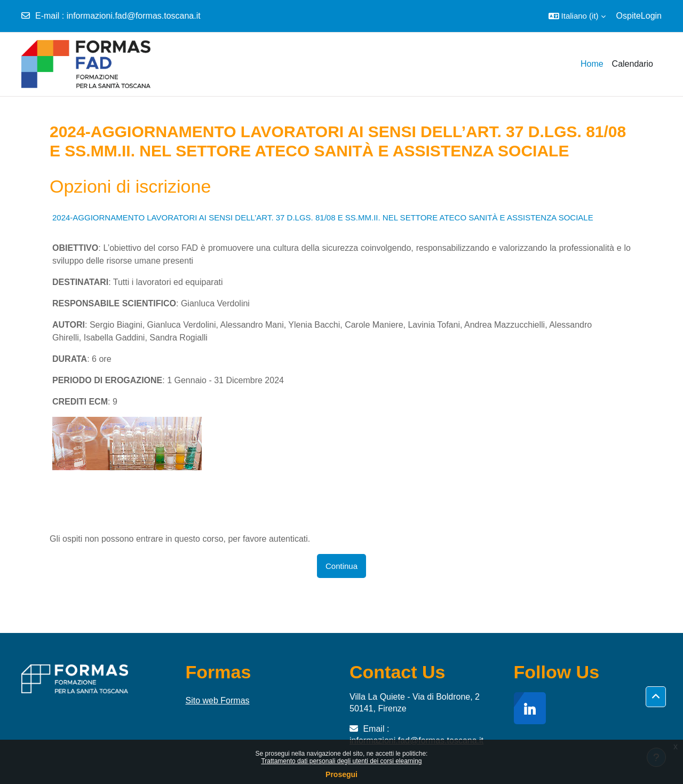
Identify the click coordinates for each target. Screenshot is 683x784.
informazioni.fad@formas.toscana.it (134, 16)
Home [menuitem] (592, 64)
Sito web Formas (218, 700)
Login (651, 16)
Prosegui (341, 774)
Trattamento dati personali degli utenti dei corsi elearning (341, 761)
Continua (341, 566)
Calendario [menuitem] (633, 64)
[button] (577, 16)
